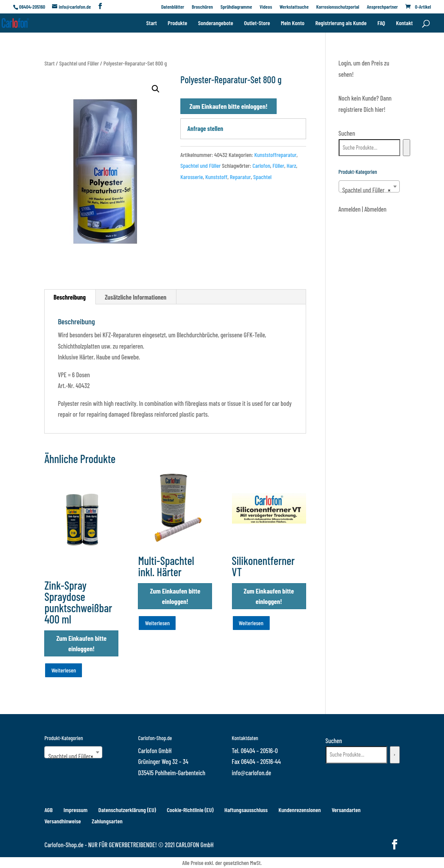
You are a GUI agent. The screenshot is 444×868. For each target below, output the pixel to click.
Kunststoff (216, 177)
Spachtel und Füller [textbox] (367, 190)
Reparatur (240, 177)
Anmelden (350, 209)
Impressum (76, 810)
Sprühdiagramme (236, 7)
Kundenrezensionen (300, 810)
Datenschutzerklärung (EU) (127, 810)
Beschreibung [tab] (69, 297)
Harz (291, 165)
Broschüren (202, 7)
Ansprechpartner (382, 7)
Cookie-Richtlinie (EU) (190, 810)
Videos (266, 7)
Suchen (347, 133)
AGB (48, 810)
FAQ (381, 23)
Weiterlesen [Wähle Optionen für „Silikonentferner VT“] (251, 623)
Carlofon (261, 165)
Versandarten (346, 810)
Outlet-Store (257, 23)
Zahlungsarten (107, 821)
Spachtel (262, 177)
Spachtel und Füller (79, 63)
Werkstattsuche (294, 7)
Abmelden (375, 209)
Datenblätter (173, 7)
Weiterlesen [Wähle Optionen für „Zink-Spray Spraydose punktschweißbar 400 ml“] (64, 670)
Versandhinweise (62, 821)
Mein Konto (293, 23)
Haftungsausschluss (246, 810)
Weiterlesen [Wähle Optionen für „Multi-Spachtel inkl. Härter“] (157, 623)
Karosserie (192, 177)
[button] (156, 89)
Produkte (178, 23)
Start (151, 23)
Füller (279, 165)
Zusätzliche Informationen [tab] (136, 297)
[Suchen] (406, 148)
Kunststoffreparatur (275, 155)
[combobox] (369, 186)
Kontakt (404, 23)
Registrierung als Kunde (341, 23)
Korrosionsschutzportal (338, 7)
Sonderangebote (216, 23)
